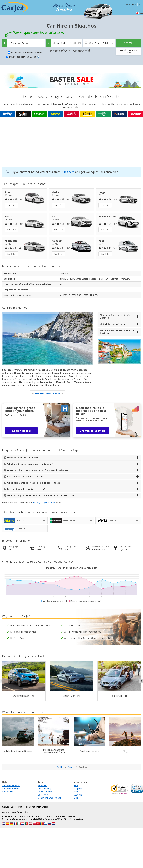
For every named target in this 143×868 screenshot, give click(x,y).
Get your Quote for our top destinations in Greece (25, 807)
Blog (76, 798)
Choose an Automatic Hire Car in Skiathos (117, 316)
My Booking (131, 4)
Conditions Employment (49, 798)
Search (128, 43)
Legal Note (43, 795)
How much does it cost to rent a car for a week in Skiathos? (38, 470)
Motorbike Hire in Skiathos (113, 324)
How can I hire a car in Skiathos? (24, 458)
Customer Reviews (11, 789)
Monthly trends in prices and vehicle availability (72, 568)
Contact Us (7, 792)
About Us (42, 785)
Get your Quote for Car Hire (15, 812)
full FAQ (36, 503)
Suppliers (78, 789)
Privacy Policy (44, 789)
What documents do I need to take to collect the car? (35, 483)
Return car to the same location (27, 52)
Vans (76, 792)
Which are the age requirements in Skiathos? (30, 464)
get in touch (50, 503)
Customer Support (11, 785)
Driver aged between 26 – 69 (24, 57)
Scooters (78, 795)
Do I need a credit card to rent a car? (26, 489)
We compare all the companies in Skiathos (117, 332)
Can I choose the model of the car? (25, 476)
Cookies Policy (45, 792)
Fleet (76, 785)
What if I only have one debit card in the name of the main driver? (41, 495)
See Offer (11, 205)
